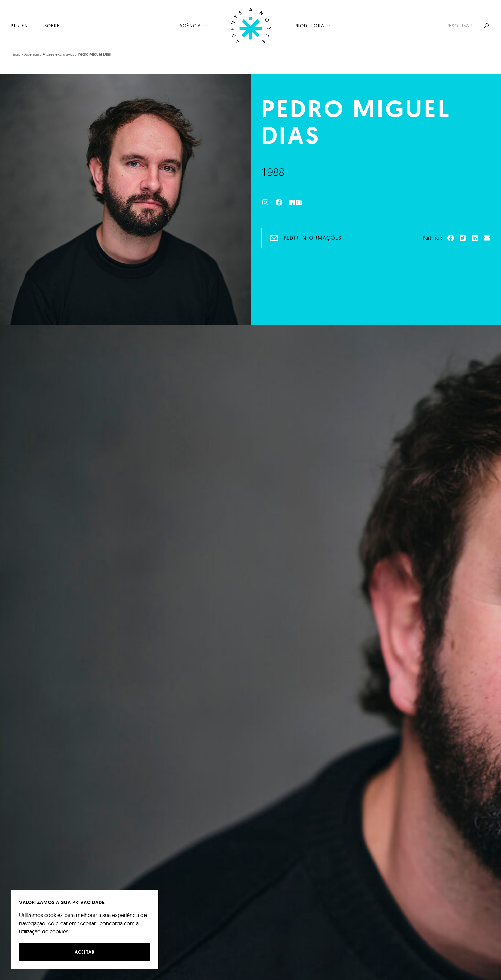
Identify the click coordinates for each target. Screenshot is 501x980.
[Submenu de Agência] (205, 25)
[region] (85, 930)
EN (25, 26)
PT (13, 26)
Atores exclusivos (58, 54)
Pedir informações (313, 238)
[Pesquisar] (486, 26)
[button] (451, 238)
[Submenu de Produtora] (328, 25)
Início (16, 54)
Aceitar (85, 952)
